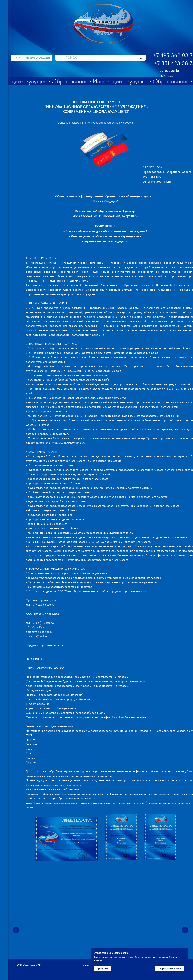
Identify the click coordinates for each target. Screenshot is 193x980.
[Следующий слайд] (185, 930)
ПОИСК (71, 58)
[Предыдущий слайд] (16, 930)
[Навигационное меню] (4, 5)
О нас (86, 965)
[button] (32, 58)
